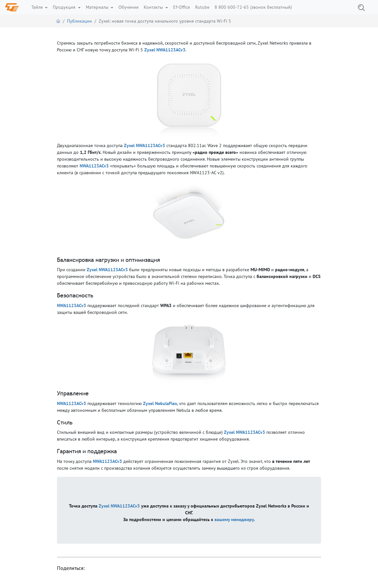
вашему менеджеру (234, 519)
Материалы (98, 7)
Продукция (65, 7)
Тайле (38, 7)
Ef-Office (182, 7)
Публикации (79, 21)
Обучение (128, 7)
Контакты (154, 7)
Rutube (202, 7)
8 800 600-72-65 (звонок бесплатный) (253, 7)
